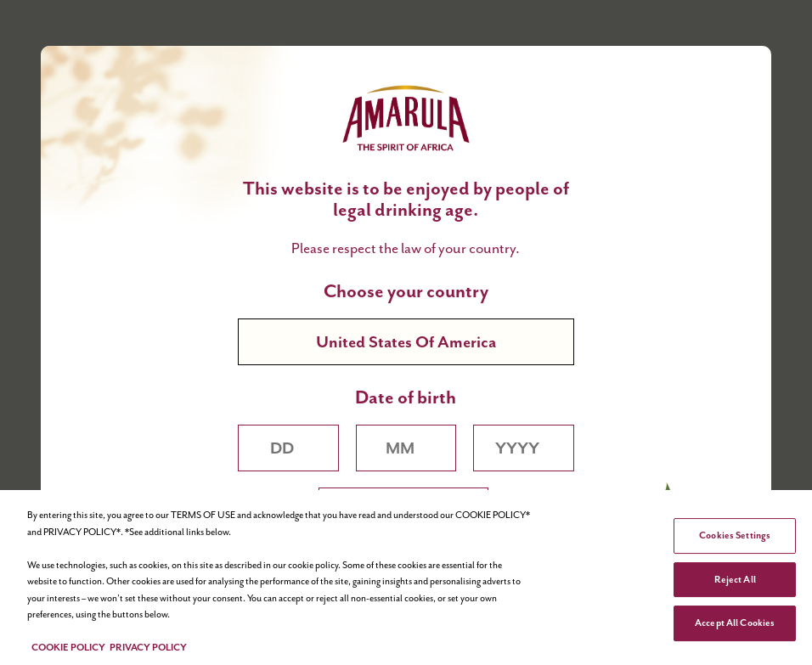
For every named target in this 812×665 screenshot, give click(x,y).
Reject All (735, 579)
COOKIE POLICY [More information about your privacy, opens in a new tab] (68, 647)
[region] (406, 578)
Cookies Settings (735, 535)
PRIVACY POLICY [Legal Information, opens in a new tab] (148, 647)
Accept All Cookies (735, 623)
